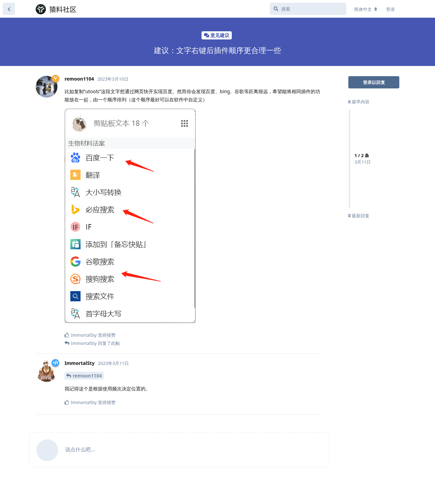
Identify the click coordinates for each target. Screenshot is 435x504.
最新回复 (359, 216)
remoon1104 (87, 376)
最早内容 (359, 102)
